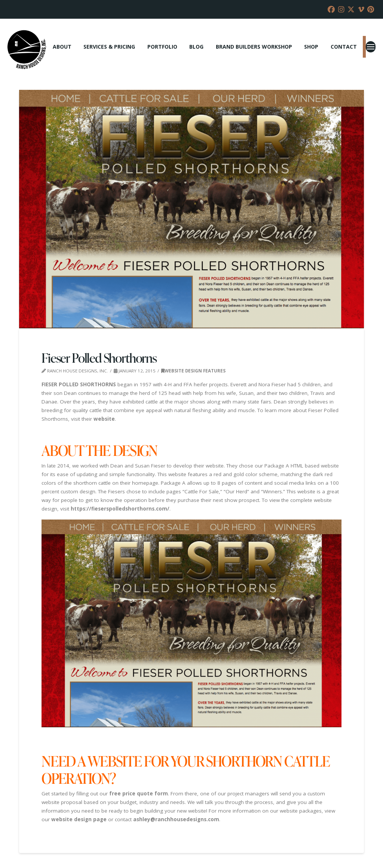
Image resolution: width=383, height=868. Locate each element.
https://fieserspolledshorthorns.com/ (120, 509)
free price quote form (139, 794)
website (104, 419)
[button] (371, 47)
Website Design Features (193, 371)
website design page (79, 819)
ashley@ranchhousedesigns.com (176, 819)
